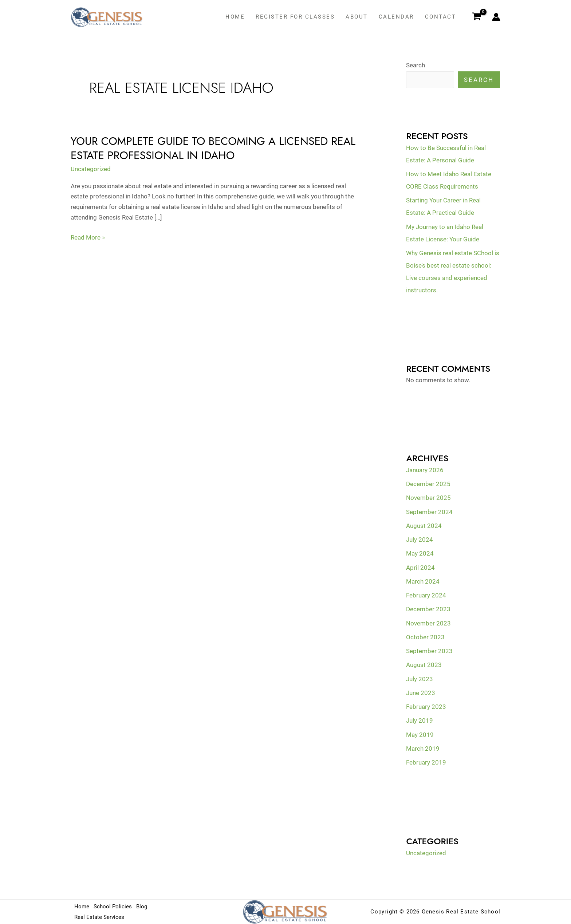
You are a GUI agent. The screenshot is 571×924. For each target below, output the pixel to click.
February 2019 (426, 762)
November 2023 (428, 623)
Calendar (396, 17)
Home (235, 17)
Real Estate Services (99, 917)
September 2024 (429, 512)
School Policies (113, 907)
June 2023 (421, 693)
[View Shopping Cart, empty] (477, 17)
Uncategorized (91, 169)
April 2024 (420, 568)
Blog (142, 907)
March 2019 (423, 749)
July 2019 (420, 720)
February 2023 (426, 707)
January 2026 (425, 470)
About (357, 17)
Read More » (88, 238)
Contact (441, 17)
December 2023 (428, 609)
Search (416, 65)
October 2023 (425, 637)
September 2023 (429, 651)
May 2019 (420, 735)
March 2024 (423, 581)
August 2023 (424, 665)
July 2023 (420, 679)
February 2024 (426, 595)
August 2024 (424, 526)
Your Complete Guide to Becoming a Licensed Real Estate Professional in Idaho (213, 148)
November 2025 (428, 498)
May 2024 (420, 553)
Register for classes (295, 17)
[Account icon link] (496, 17)
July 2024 (420, 540)
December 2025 (428, 484)
